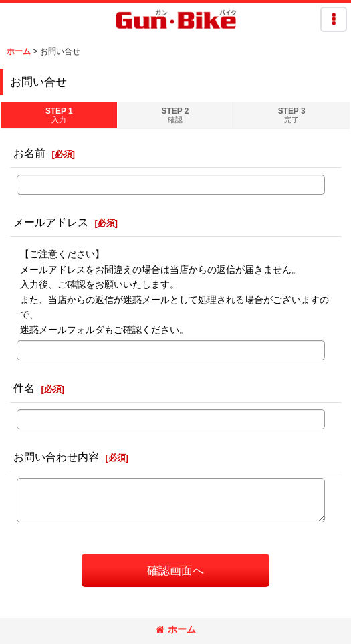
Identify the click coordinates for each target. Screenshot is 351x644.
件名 (24, 388)
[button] (334, 19)
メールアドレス (51, 222)
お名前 (29, 153)
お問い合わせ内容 (56, 457)
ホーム (176, 629)
